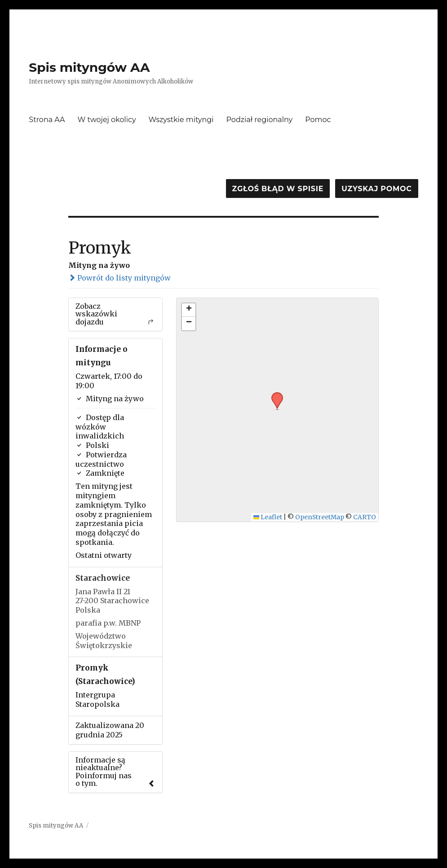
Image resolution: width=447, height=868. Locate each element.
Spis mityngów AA (89, 67)
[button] (274, 395)
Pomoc (318, 120)
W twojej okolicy (106, 120)
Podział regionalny (260, 120)
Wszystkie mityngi (181, 120)
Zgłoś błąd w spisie (278, 189)
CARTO (365, 517)
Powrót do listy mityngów (119, 278)
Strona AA (47, 120)
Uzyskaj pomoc (376, 189)
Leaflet (268, 517)
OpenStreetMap (320, 517)
